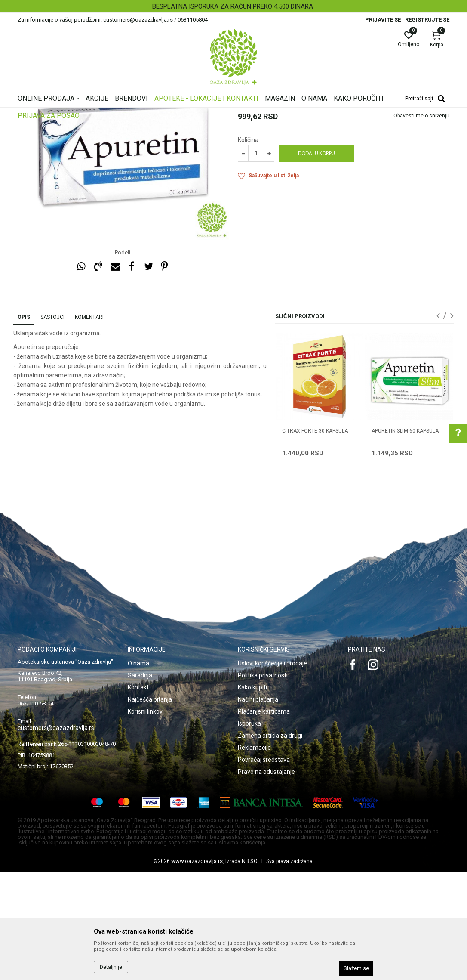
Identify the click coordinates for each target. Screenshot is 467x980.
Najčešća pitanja (150, 807)
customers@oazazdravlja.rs (56, 835)
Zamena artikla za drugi (270, 843)
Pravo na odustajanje (266, 879)
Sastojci (52, 425)
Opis (24, 425)
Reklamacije (254, 855)
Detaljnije (111, 967)
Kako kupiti (252, 795)
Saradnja (140, 783)
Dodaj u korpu (316, 261)
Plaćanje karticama (264, 819)
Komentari (89, 425)
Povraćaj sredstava (264, 867)
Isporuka (249, 831)
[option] (233, 6)
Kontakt (138, 795)
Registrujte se (427, 20)
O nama (138, 771)
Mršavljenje (252, 166)
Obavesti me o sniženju (421, 223)
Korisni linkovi (146, 819)
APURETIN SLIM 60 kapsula (405, 538)
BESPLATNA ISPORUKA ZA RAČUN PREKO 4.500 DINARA (233, 6)
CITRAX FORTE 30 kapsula (315, 538)
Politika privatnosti (263, 783)
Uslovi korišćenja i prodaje (272, 771)
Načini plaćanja (258, 807)
